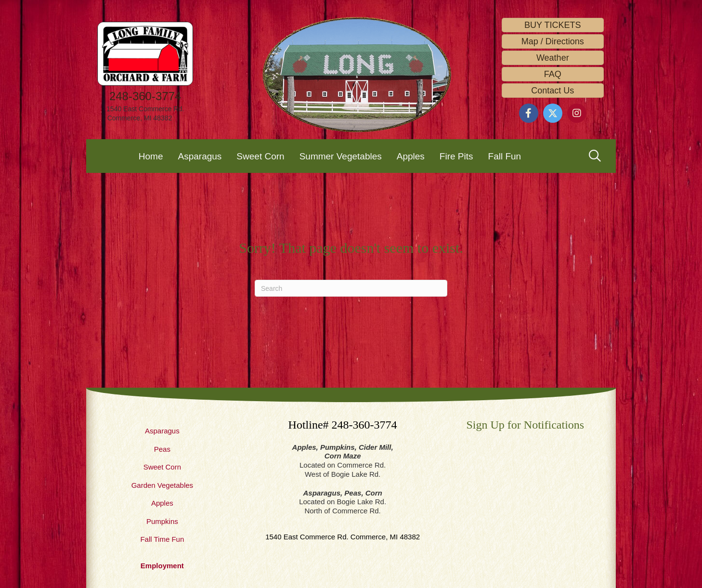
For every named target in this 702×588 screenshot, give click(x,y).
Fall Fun (505, 156)
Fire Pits (456, 156)
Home (151, 156)
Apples (411, 156)
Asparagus (200, 156)
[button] (529, 113)
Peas (162, 449)
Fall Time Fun (162, 539)
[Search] (351, 288)
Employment (162, 566)
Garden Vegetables (162, 485)
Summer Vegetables (341, 156)
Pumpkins (162, 521)
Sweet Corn (260, 156)
